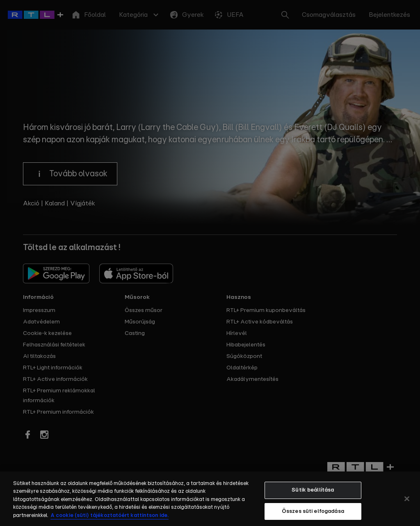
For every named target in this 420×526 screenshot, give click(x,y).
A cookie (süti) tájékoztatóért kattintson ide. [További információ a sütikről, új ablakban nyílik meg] (110, 520)
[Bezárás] (407, 503)
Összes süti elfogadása (313, 516)
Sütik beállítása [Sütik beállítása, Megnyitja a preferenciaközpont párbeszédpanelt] (313, 494)
